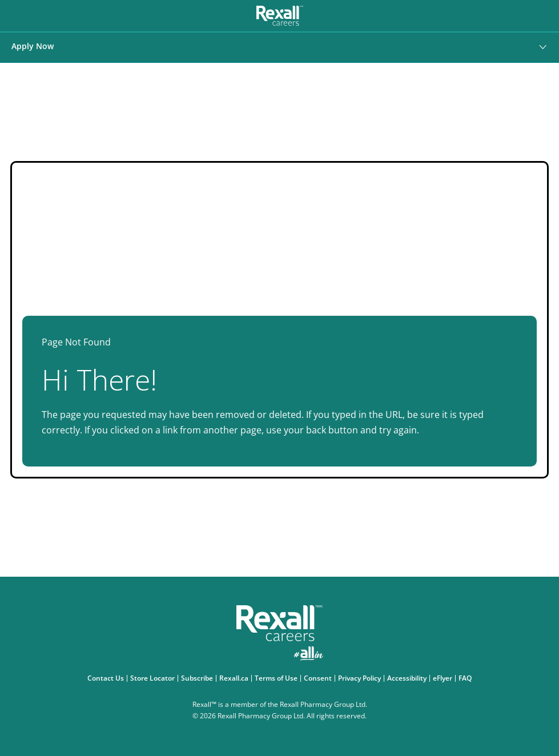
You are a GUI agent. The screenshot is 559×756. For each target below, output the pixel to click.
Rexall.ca (235, 678)
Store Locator (154, 678)
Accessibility (408, 678)
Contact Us (107, 678)
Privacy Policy (361, 678)
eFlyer (444, 678)
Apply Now (33, 46)
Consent (319, 678)
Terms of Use (278, 678)
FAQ (466, 678)
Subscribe (198, 678)
